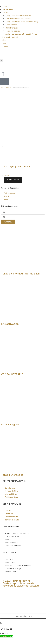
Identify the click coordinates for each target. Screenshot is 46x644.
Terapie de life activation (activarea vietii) (22, 22)
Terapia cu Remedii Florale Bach (18, 16)
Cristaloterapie (11, 25)
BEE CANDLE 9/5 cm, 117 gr (17, 167)
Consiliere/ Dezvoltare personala (18, 19)
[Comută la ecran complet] (3, 640)
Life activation (10, 324)
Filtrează (8, 222)
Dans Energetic (12, 28)
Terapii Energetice (13, 31)
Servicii (5, 13)
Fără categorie (9, 193)
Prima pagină (6, 87)
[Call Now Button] (7, 636)
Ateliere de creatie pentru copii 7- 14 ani (21, 34)
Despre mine (8, 9)
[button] (23, 633)
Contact (6, 46)
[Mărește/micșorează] (1, 640)
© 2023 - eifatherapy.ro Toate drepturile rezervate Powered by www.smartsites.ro (21, 583)
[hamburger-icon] (1, 2)
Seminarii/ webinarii (10, 37)
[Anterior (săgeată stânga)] (1, 643)
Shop (4, 40)
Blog (4, 43)
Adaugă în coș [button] (13, 180)
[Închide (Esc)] (7, 640)
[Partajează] (5, 640)
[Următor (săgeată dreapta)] (3, 643)
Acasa (5, 6)
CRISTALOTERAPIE (12, 374)
